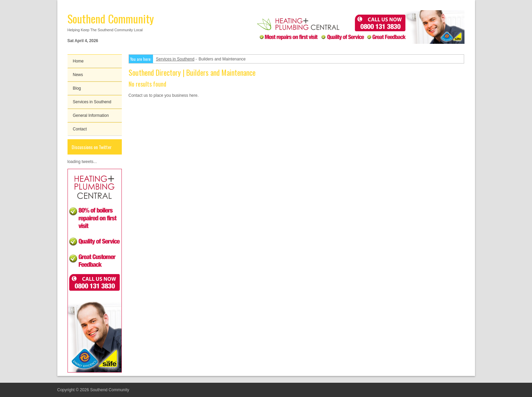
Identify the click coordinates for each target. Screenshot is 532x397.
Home (78, 61)
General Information (91, 115)
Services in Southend (92, 102)
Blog (77, 88)
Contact (80, 129)
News (78, 75)
